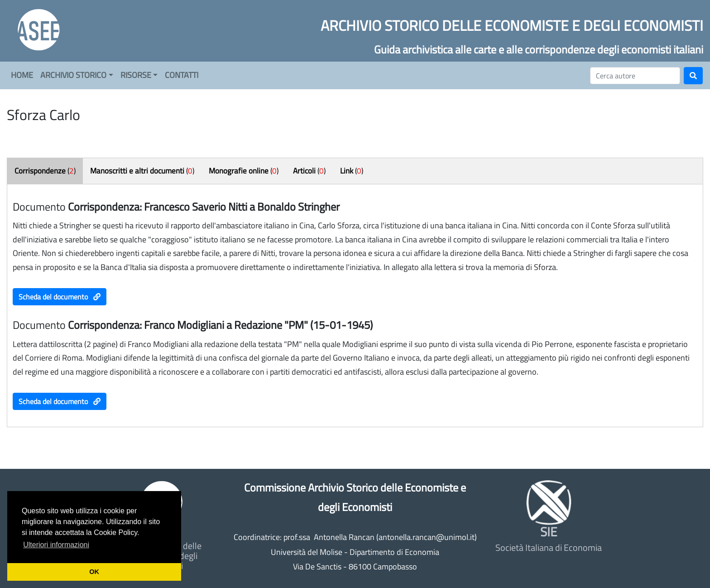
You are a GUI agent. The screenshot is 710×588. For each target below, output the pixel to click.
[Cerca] (635, 76)
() (45, 171)
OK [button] (94, 572)
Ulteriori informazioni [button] (56, 545)
